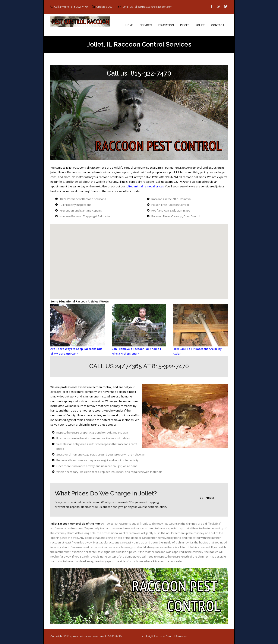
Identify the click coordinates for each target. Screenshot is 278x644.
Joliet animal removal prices (145, 186)
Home (129, 25)
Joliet (200, 25)
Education (166, 25)
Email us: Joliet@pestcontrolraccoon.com (148, 7)
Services (146, 25)
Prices (185, 25)
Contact (218, 25)
